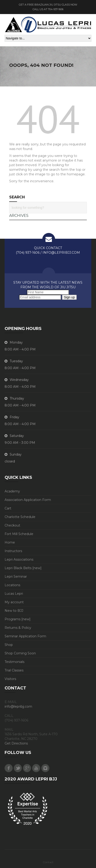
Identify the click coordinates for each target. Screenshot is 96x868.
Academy (12, 491)
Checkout (12, 525)
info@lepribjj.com (18, 706)
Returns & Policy (18, 628)
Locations (12, 585)
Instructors (13, 551)
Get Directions (16, 743)
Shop (9, 645)
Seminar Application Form (25, 636)
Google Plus (27, 768)
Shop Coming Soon (20, 653)
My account (14, 602)
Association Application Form (28, 500)
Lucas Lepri (14, 594)
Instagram (45, 768)
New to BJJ (14, 611)
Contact (48, 862)
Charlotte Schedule (20, 517)
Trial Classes (14, 670)
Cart (8, 508)
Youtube (36, 768)
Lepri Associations (19, 559)
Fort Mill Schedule (19, 534)
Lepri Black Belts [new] (23, 568)
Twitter (18, 768)
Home (10, 542)
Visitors (10, 679)
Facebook (9, 768)
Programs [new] (18, 619)
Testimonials (14, 662)
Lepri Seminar (16, 577)
